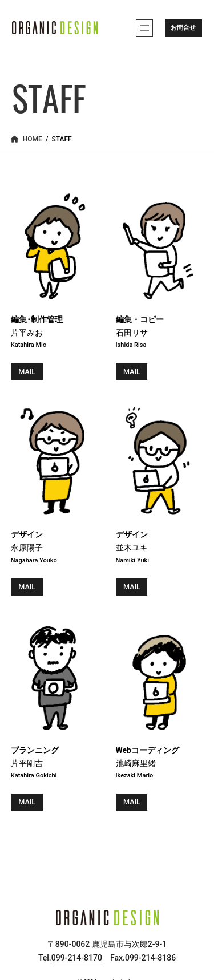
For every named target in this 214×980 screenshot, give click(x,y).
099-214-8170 (77, 958)
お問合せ (183, 28)
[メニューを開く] (144, 28)
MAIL (27, 372)
